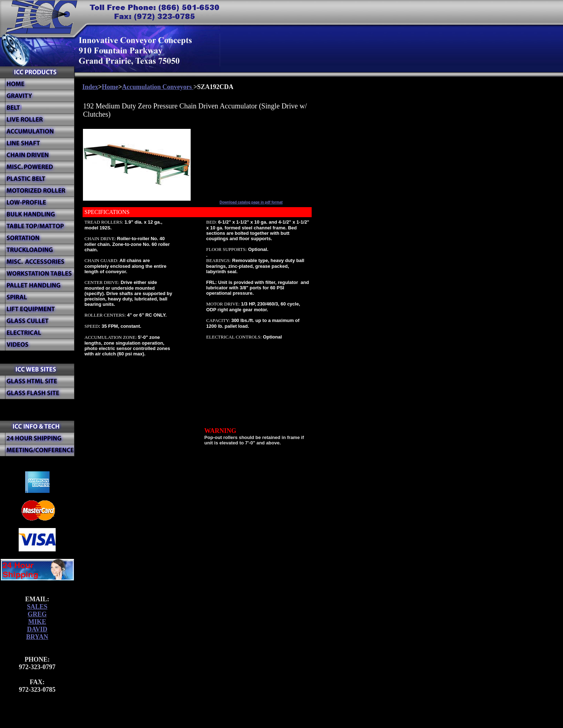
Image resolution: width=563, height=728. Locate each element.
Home (110, 87)
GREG (37, 614)
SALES (37, 607)
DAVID (37, 629)
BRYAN (37, 637)
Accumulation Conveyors (158, 87)
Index (90, 87)
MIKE (37, 622)
